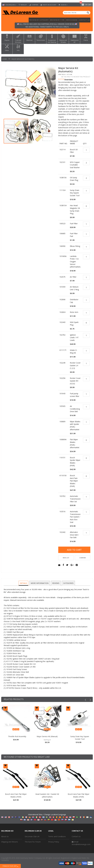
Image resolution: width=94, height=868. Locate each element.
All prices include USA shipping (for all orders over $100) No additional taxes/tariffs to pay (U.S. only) (47, 25)
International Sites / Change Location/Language (47, 816)
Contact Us (76, 835)
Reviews (56, 582)
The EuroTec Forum (33, 840)
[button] (51, 92)
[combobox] (77, 13)
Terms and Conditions (57, 835)
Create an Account (49, 5)
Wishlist (24, 5)
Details (24, 582)
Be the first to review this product (76, 76)
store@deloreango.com (81, 843)
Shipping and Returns (10, 840)
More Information (40, 582)
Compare (35, 5)
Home (5, 58)
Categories (68, 582)
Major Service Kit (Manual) (78, 735)
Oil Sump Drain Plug (17, 735)
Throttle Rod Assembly (48, 735)
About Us (5, 835)
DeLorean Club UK (32, 835)
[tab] (24, 582)
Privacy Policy (54, 840)
